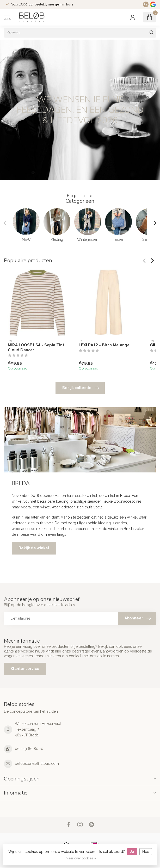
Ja (132, 852)
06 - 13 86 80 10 (29, 749)
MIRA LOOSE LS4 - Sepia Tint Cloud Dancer (36, 347)
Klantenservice (25, 669)
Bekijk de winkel (34, 548)
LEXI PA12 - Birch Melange (104, 345)
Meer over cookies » (81, 858)
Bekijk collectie (81, 388)
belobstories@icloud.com (37, 764)
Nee (146, 852)
